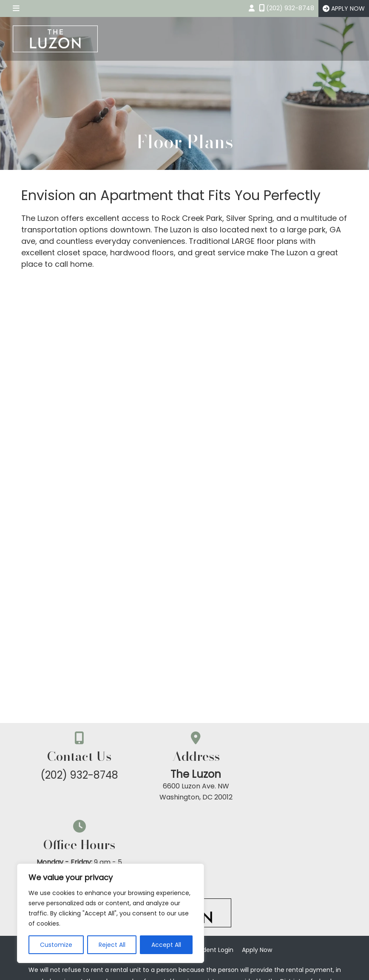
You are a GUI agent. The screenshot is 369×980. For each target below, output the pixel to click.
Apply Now (257, 875)
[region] (111, 913)
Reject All (112, 945)
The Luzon (185, 775)
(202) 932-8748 (76, 775)
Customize (56, 945)
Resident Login (212, 875)
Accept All (166, 945)
